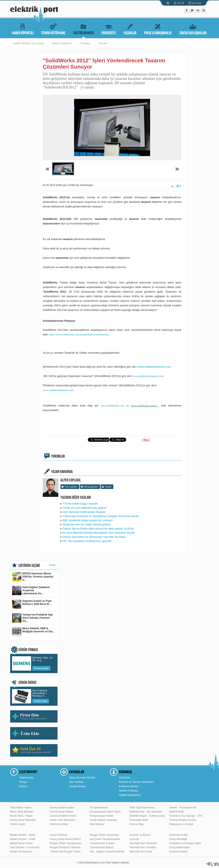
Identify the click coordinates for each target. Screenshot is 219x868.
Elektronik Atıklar (59, 824)
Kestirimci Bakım (179, 852)
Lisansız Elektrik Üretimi (63, 816)
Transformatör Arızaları (102, 843)
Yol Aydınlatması (99, 808)
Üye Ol (181, 3)
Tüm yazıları (71, 487)
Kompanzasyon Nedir (102, 816)
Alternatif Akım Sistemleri (143, 843)
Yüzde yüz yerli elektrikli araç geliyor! (85, 508)
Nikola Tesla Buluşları (22, 812)
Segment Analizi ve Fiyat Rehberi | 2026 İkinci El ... (32, 604)
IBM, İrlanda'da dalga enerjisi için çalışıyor (88, 520)
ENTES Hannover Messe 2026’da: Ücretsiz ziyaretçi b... (33, 577)
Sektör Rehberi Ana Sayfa (29, 43)
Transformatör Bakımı (102, 847)
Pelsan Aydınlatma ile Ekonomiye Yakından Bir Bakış (94, 537)
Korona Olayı (137, 824)
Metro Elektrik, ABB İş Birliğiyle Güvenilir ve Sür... (33, 632)
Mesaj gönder (91, 487)
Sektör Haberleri (62, 43)
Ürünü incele (41, 701)
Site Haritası (76, 782)
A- (173, 186)
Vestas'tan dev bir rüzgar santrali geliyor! (87, 524)
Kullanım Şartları (129, 786)
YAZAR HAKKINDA (62, 472)
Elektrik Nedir (177, 812)
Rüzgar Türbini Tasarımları (104, 835)
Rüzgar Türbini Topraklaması (66, 843)
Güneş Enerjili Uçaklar (62, 808)
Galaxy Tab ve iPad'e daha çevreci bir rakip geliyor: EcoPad (98, 529)
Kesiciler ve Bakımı (140, 835)
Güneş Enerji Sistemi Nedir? (65, 839)
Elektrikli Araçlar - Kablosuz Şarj (147, 816)
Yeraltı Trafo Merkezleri (63, 820)
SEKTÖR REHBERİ (84, 29)
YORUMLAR (58, 456)
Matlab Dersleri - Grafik (23, 839)
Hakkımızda (26, 778)
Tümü (52, 565)
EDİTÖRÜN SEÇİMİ (29, 566)
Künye (23, 782)
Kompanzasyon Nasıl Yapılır (105, 812)
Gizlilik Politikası (129, 791)
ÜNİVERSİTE (109, 29)
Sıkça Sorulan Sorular (82, 778)
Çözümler (125, 778)
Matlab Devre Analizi (21, 843)
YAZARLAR (130, 29)
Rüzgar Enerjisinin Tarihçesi (65, 847)
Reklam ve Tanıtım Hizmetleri (136, 782)
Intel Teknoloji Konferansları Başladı (84, 512)
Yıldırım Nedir (18, 824)
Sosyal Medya (78, 786)
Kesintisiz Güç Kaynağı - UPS (186, 816)
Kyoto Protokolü (59, 835)
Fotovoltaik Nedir (139, 820)
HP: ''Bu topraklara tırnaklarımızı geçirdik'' (87, 541)
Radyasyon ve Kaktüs (181, 824)
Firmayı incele (41, 668)
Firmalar (85, 43)
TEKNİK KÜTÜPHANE (53, 29)
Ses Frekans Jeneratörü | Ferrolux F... (40, 693)
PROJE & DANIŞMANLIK (158, 29)
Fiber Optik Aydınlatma (142, 808)
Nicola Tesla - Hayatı (21, 816)
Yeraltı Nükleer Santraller (103, 820)
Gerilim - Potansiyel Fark (183, 808)
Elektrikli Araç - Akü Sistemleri (146, 812)
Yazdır (108, 487)
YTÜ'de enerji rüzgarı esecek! (80, 504)
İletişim (23, 786)
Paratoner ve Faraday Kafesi (185, 843)
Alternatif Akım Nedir (141, 852)
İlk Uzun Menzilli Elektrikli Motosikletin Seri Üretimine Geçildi (98, 533)
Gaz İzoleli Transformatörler (105, 839)
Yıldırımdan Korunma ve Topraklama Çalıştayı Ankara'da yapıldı (101, 516)
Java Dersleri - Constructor (25, 847)
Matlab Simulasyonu (21, 852)
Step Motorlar (97, 824)
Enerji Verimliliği (178, 839)
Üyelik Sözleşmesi (130, 795)
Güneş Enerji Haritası (62, 812)
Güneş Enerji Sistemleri (23, 820)
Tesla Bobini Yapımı (21, 808)
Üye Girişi (196, 3)
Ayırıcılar (134, 839)
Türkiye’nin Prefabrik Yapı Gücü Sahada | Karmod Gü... (32, 618)
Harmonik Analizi (179, 835)
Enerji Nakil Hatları (180, 847)
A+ (179, 186)
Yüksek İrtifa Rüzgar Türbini (65, 852)
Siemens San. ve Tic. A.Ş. (42, 659)
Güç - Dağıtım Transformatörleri (107, 852)
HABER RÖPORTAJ (23, 29)
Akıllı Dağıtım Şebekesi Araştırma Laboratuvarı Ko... (31, 590)
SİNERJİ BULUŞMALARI (193, 29)
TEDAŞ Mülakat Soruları (183, 820)
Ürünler (103, 43)
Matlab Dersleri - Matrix (23, 835)
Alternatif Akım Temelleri (143, 847)
